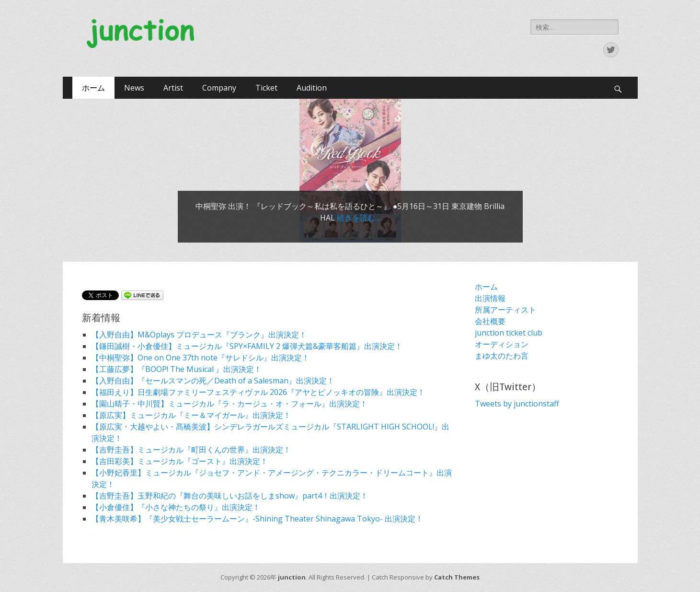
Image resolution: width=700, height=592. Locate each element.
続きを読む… (359, 218)
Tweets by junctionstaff (517, 404)
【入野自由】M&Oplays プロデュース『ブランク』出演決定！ (199, 335)
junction (292, 577)
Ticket (266, 88)
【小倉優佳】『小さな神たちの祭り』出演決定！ (176, 507)
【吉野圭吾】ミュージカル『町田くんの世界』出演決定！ (191, 450)
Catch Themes (457, 577)
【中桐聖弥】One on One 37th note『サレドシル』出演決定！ (201, 358)
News (134, 88)
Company (219, 88)
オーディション (502, 344)
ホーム (93, 88)
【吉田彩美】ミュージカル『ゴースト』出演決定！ (180, 461)
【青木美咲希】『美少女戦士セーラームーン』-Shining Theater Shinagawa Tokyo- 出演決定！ (257, 519)
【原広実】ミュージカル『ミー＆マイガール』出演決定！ (191, 415)
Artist (173, 88)
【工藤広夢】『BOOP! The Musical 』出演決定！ (177, 369)
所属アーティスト (505, 310)
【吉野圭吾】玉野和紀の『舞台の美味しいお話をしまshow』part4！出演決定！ (230, 496)
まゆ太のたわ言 (502, 356)
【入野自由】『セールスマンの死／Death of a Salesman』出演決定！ (213, 381)
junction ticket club (509, 333)
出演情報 (490, 298)
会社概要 (490, 321)
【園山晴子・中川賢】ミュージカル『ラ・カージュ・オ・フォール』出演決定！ (230, 404)
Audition (312, 88)
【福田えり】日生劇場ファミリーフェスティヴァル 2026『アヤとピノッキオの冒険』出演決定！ (258, 392)
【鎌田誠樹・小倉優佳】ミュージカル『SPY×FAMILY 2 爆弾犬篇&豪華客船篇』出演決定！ (247, 346)
